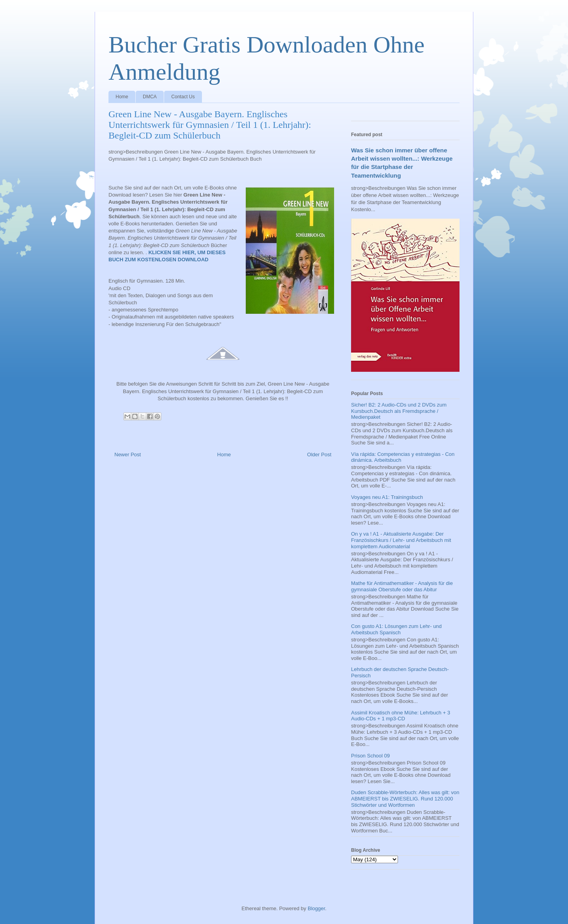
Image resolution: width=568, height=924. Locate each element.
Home (122, 97)
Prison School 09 (370, 756)
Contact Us (183, 97)
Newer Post (128, 455)
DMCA (150, 97)
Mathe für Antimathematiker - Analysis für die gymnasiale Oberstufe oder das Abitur (402, 586)
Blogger (316, 908)
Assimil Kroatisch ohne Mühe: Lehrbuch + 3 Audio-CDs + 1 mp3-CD (401, 716)
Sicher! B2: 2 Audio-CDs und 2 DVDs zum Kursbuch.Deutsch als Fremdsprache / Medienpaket (399, 411)
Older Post (319, 455)
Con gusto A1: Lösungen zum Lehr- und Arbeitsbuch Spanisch (396, 629)
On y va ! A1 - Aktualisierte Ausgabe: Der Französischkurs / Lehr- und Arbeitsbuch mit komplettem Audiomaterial (401, 540)
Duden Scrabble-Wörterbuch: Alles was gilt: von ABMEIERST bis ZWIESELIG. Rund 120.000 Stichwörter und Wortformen (405, 798)
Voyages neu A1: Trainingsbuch (387, 497)
